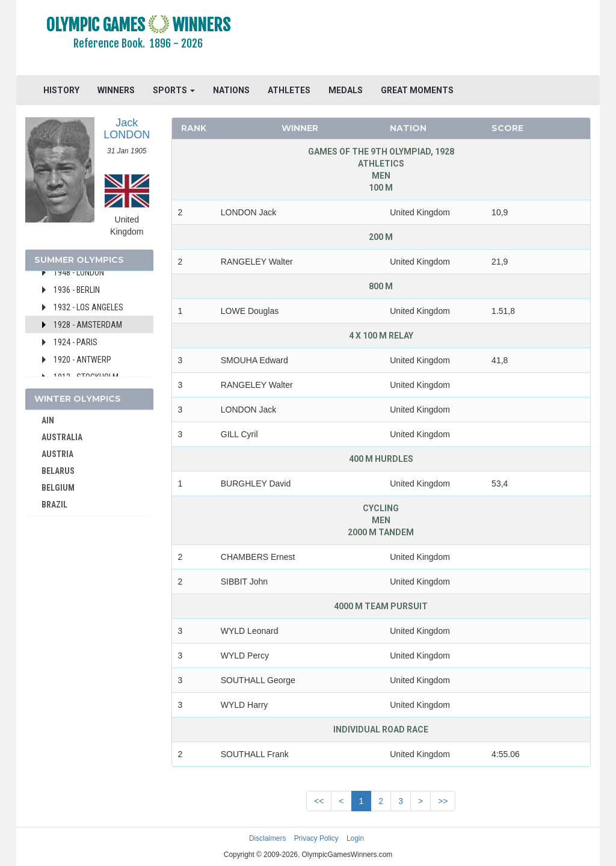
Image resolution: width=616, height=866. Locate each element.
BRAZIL (54, 505)
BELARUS (58, 471)
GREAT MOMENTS (417, 90)
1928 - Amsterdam (88, 325)
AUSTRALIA (62, 437)
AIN (48, 420)
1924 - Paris (75, 342)
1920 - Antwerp (82, 360)
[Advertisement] (430, 39)
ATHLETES (289, 90)
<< (319, 801)
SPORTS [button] (174, 90)
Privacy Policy (316, 838)
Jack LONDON (127, 129)
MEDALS (346, 90)
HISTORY (61, 90)
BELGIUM (58, 488)
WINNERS (116, 90)
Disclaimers (267, 838)
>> (443, 801)
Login (355, 838)
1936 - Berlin (77, 290)
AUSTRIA (57, 454)
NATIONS (231, 90)
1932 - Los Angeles (88, 307)
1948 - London (79, 272)
